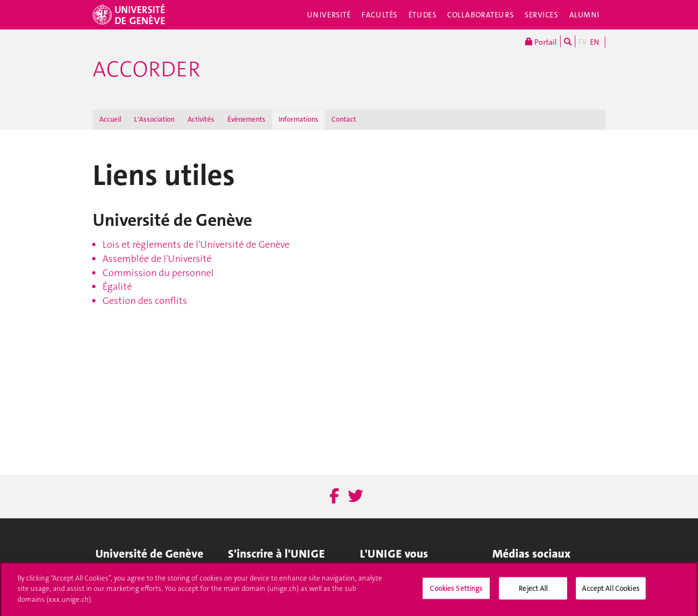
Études (422, 15)
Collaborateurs (480, 15)
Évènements (246, 119)
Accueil (110, 119)
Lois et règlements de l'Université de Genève (196, 244)
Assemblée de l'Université (157, 259)
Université (329, 15)
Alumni (585, 15)
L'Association (154, 119)
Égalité (117, 286)
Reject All (533, 592)
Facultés (380, 15)
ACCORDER (146, 69)
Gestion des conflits (145, 301)
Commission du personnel (158, 273)
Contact (344, 119)
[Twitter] (356, 497)
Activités (201, 119)
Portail (541, 41)
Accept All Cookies (610, 592)
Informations (299, 119)
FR (583, 42)
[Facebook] (334, 497)
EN (595, 42)
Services (541, 15)
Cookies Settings (456, 592)
